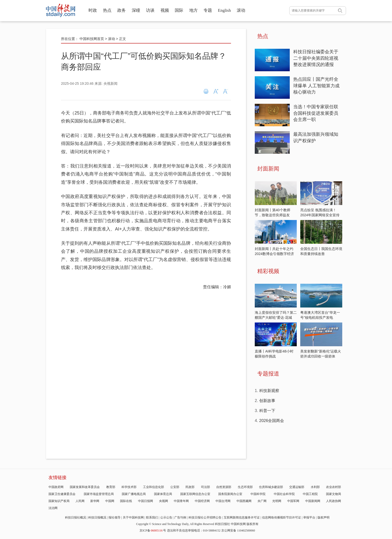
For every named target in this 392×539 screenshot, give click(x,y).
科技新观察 (269, 391)
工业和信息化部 (153, 487)
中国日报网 (145, 501)
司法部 (205, 487)
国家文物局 (333, 494)
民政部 (190, 487)
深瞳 (136, 10)
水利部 (315, 487)
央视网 (163, 501)
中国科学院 (258, 494)
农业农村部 (333, 487)
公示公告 (166, 517)
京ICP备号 (153, 530)
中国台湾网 (223, 501)
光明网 (277, 501)
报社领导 (114, 517)
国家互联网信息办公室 (195, 494)
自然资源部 (224, 487)
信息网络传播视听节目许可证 (281, 517)
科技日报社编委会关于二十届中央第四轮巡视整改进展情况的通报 (316, 58)
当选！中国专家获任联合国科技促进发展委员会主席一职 (316, 113)
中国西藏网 (244, 501)
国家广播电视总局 (134, 494)
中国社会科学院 (284, 494)
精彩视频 (268, 271)
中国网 (110, 501)
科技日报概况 (97, 517)
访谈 (150, 10)
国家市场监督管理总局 (99, 494)
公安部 (175, 487)
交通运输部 (297, 487)
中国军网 (293, 501)
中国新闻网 (313, 501)
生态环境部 (245, 487)
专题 (208, 10)
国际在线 (126, 501)
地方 (193, 10)
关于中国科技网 (133, 517)
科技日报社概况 (75, 517)
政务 (121, 10)
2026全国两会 (272, 421)
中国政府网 (56, 487)
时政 (93, 10)
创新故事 (267, 401)
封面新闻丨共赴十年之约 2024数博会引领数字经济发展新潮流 (274, 254)
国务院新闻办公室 (230, 494)
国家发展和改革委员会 (85, 487)
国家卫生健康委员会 (62, 494)
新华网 (95, 501)
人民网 (80, 501)
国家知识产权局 (59, 501)
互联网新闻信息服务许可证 (242, 517)
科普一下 (267, 411)
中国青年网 (181, 501)
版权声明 (323, 517)
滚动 (241, 10)
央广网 (262, 501)
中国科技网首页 (92, 39)
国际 (179, 10)
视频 (165, 10)
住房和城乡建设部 (271, 487)
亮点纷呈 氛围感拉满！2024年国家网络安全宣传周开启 (320, 215)
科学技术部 (129, 487)
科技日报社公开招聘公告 (205, 517)
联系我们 (152, 517)
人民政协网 (333, 501)
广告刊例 (180, 517)
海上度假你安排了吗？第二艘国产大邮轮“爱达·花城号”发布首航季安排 (276, 317)
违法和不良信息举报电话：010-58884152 (194, 530)
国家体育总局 (163, 494)
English (224, 10)
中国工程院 (310, 494)
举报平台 (309, 517)
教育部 (111, 487)
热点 (107, 10)
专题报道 (268, 374)
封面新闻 (268, 169)
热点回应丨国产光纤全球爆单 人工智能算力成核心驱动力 (316, 86)
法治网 (53, 508)
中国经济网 (202, 501)
